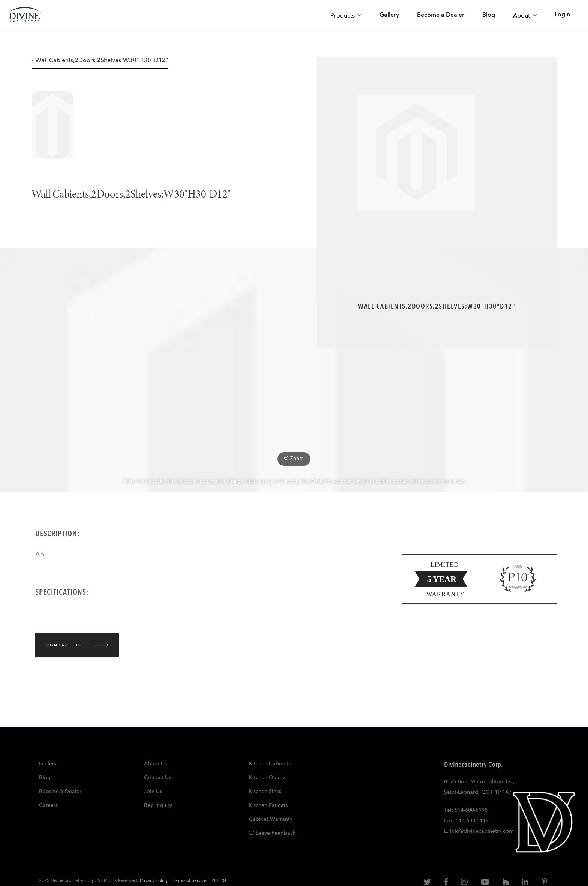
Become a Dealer (60, 792)
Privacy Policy (154, 881)
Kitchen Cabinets (270, 764)
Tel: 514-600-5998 (466, 810)
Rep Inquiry (158, 805)
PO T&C (220, 881)
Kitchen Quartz (267, 778)
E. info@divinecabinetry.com (479, 831)
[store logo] (25, 16)
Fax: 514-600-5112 (466, 821)
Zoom (294, 459)
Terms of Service (190, 881)
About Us (155, 764)
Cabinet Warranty (271, 819)
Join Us (153, 792)
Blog (45, 778)
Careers (48, 805)
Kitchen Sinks (265, 792)
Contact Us (157, 778)
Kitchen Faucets (268, 805)
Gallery (48, 764)
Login (562, 15)
